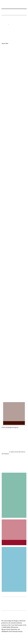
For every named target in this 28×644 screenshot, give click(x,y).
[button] (3, 14)
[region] (14, 604)
